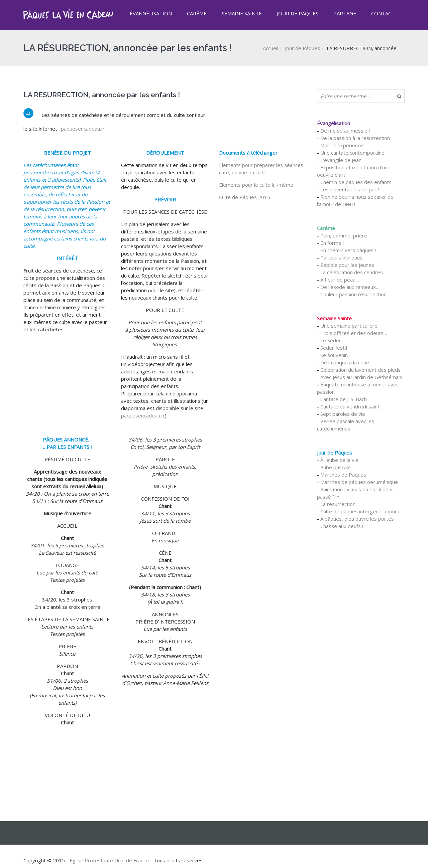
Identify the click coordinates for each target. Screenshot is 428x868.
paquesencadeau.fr (83, 129)
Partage (345, 13)
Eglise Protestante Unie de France (109, 860)
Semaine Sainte (242, 13)
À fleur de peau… (340, 280)
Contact (383, 13)
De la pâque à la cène (345, 362)
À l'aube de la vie (339, 460)
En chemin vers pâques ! (348, 250)
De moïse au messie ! (345, 131)
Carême (197, 13)
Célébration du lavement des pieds (360, 370)
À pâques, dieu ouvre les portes (357, 519)
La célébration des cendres (352, 272)
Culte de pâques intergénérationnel (361, 511)
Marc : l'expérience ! (343, 145)
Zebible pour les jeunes (347, 265)
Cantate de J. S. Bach (344, 399)
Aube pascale (336, 467)
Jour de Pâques (298, 13)
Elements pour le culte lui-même (256, 185)
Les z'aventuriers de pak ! (350, 189)
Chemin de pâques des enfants (356, 182)
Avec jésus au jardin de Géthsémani (361, 377)
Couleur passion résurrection (353, 294)
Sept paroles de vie (343, 414)
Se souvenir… (336, 355)
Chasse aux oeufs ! (342, 526)
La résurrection (338, 504)
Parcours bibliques (342, 257)
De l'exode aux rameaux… (350, 287)
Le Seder (331, 340)
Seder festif (334, 348)
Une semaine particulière (349, 326)
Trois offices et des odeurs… (354, 333)
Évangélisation (151, 13)
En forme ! (332, 243)
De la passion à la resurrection (355, 138)
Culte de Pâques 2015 (245, 197)
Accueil (271, 48)
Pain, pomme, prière (344, 235)
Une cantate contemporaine (352, 153)
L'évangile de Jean (341, 160)
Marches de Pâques (343, 475)
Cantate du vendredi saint (350, 406)
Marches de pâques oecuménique (359, 482)
